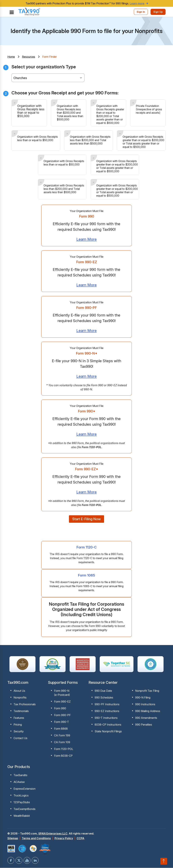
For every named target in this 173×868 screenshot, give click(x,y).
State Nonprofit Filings (108, 732)
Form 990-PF (62, 716)
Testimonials (21, 712)
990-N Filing (143, 698)
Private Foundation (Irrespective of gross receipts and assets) (149, 109)
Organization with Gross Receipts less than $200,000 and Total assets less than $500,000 (70, 113)
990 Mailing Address (148, 712)
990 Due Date (103, 691)
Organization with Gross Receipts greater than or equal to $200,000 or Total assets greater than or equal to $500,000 (110, 114)
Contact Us (20, 739)
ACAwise (19, 782)
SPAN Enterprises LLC (53, 834)
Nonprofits (20, 698)
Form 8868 (61, 729)
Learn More (87, 239)
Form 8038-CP (63, 756)
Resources (29, 57)
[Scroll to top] (164, 861)
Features (19, 718)
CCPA (81, 839)
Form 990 (60, 709)
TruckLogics (21, 796)
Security (19, 732)
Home (11, 57)
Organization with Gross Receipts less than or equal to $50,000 (31, 111)
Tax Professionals (25, 705)
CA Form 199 (62, 736)
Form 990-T (61, 723)
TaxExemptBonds (24, 809)
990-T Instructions (106, 718)
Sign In (141, 12)
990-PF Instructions (107, 705)
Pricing (18, 725)
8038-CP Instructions (108, 725)
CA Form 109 (62, 743)
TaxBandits (20, 776)
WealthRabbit (22, 816)
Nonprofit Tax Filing (147, 691)
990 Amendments (146, 718)
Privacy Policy (64, 839)
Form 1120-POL (64, 750)
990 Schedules (104, 698)
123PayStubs (22, 803)
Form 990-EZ (62, 702)
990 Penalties (144, 725)
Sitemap (13, 839)
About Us (19, 691)
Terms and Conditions (36, 839)
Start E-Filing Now (86, 520)
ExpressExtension (24, 789)
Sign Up (158, 12)
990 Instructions (145, 705)
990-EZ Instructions (107, 712)
